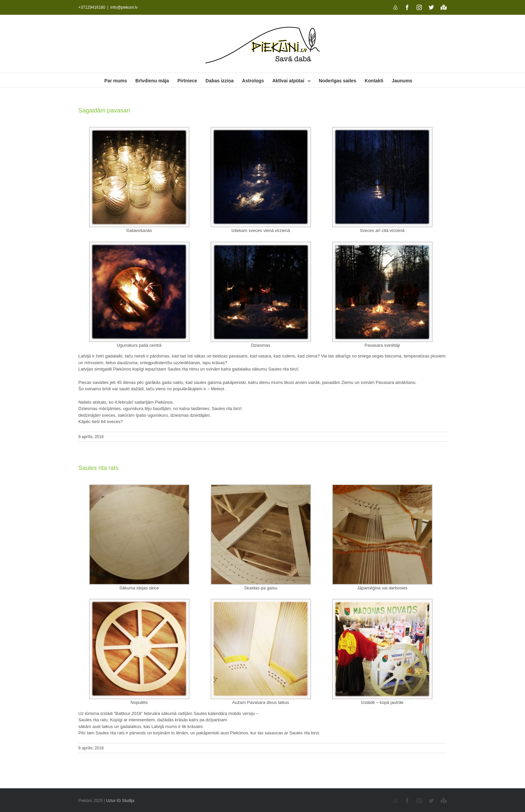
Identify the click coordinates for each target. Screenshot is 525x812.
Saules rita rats (98, 468)
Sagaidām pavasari (104, 110)
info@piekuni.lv (124, 7)
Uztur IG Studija (120, 801)
